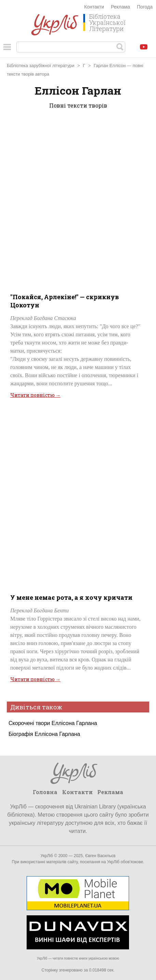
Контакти (94, 7)
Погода (145, 7)
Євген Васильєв (100, 856)
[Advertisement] (78, 200)
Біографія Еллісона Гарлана (44, 734)
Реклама (120, 7)
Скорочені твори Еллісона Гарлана (53, 723)
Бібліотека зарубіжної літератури (41, 66)
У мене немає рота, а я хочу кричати (71, 597)
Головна (45, 792)
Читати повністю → (35, 395)
